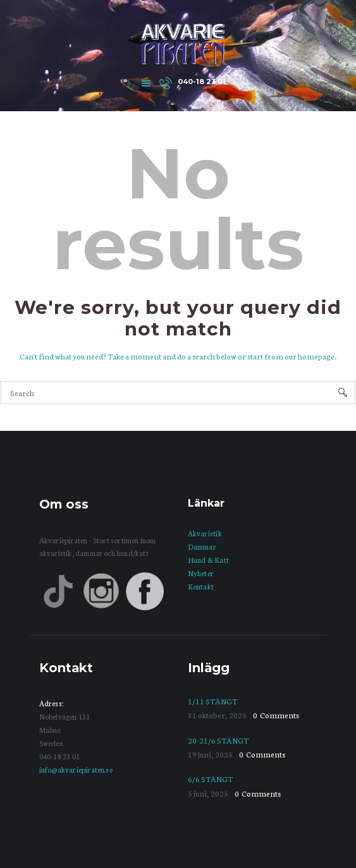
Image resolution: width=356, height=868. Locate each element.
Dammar (202, 546)
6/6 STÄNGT (210, 779)
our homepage (310, 356)
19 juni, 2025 (210, 754)
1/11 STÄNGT (212, 701)
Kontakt (201, 586)
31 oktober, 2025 (217, 715)
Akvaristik (205, 533)
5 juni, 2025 (208, 793)
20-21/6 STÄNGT (218, 740)
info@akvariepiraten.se (76, 769)
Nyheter (201, 573)
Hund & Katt (209, 560)
